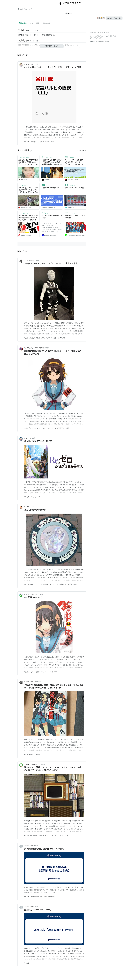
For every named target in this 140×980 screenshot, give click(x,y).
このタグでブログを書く (114, 18)
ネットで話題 (35, 23)
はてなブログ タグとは (96, 36)
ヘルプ (106, 36)
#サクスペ (36, 428)
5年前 (34, 438)
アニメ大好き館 (29, 64)
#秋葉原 (32, 338)
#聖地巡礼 (52, 897)
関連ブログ (46, 23)
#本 (55, 672)
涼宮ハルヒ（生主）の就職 (74, 188)
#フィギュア (46, 338)
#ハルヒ (27, 142)
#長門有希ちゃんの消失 (39, 897)
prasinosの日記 (29, 846)
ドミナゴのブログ (29, 260)
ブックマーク (24, 157)
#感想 (38, 754)
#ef (39, 497)
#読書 (38, 672)
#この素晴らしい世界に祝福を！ (68, 584)
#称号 (68, 428)
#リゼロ (27, 497)
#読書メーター (29, 672)
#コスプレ (56, 836)
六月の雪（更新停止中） (31, 594)
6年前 (42, 594)
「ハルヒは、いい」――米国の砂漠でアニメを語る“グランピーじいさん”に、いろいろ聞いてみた (28, 190)
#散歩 (38, 338)
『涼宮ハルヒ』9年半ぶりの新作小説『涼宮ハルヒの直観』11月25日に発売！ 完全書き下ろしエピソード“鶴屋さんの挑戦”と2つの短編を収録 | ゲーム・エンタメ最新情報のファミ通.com (28, 218)
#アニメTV (64, 836)
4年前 (38, 260)
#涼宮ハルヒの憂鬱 (31, 836)
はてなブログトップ (96, 38)
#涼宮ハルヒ (50, 142)
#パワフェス (52, 428)
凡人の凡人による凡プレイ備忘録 (34, 348)
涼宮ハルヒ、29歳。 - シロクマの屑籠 (75, 217)
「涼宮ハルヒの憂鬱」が (50, 188)
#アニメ (48, 836)
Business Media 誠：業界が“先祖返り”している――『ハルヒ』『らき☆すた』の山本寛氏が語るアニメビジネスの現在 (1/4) (75, 162)
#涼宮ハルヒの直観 (38, 142)
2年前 (36, 64)
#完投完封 (61, 428)
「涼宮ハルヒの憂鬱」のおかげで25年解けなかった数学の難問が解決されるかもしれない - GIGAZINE (52, 162)
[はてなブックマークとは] (31, 150)
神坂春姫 (45, 35)
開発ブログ (113, 36)
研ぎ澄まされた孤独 (30, 682)
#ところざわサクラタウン (33, 584)
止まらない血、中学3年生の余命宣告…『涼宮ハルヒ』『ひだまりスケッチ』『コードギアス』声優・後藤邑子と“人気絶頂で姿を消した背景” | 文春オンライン (28, 162)
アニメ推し (27, 438)
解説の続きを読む (52, 46)
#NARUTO (62, 338)
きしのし (27, 507)
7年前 (36, 907)
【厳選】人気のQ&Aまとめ (32, 764)
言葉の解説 (23, 23)
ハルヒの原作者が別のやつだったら (52, 217)
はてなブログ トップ (25, 9)
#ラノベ (44, 672)
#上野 (26, 338)
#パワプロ (28, 428)
